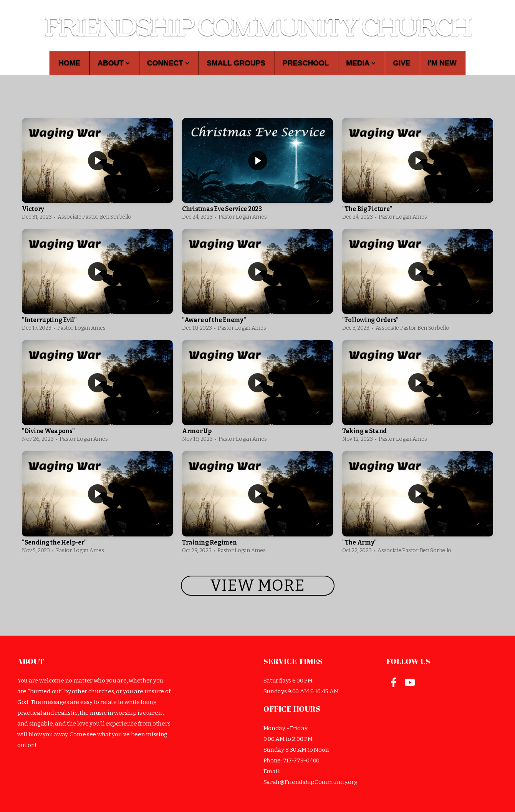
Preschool (306, 63)
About (114, 63)
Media (361, 63)
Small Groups (236, 63)
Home (69, 63)
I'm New (442, 63)
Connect (168, 63)
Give (402, 63)
